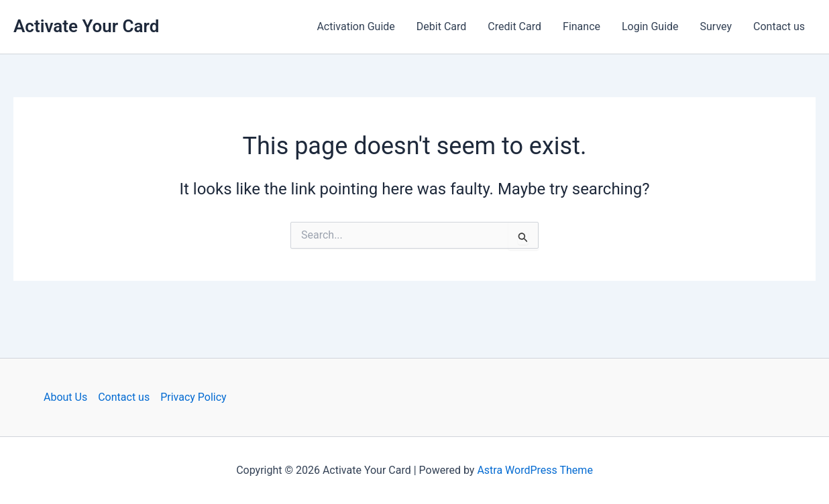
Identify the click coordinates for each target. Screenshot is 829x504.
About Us (65, 397)
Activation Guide (355, 26)
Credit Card (514, 26)
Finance (582, 26)
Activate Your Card (86, 26)
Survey (716, 26)
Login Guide (650, 26)
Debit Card (441, 26)
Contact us (779, 26)
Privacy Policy (194, 397)
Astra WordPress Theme (535, 470)
